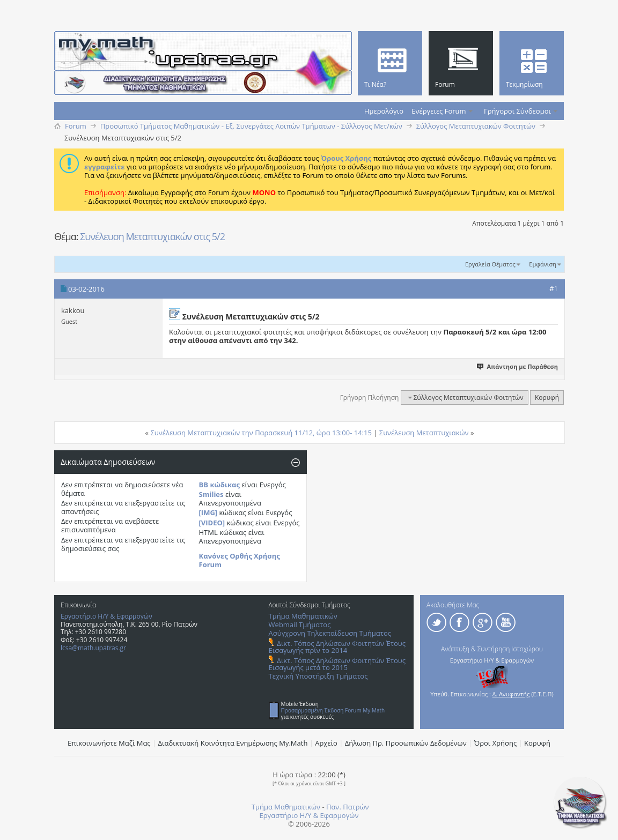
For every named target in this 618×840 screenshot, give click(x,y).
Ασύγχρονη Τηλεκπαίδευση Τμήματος (330, 633)
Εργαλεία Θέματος (490, 264)
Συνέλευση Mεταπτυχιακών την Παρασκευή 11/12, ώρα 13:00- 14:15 (261, 433)
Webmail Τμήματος (300, 625)
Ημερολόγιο (384, 111)
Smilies (211, 494)
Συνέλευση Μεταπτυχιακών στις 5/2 (152, 236)
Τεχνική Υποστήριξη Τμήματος (318, 676)
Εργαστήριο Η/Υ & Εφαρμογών (106, 616)
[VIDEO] (212, 523)
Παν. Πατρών (348, 807)
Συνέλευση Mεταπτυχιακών (424, 433)
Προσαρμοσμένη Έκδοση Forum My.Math (333, 710)
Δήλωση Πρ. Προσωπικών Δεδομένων (406, 743)
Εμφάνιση (543, 264)
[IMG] (208, 512)
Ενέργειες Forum (439, 111)
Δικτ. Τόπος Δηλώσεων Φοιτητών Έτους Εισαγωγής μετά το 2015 (337, 664)
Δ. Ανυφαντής (511, 694)
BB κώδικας (219, 485)
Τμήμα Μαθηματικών (303, 616)
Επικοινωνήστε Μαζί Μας (109, 743)
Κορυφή (547, 397)
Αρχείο (326, 743)
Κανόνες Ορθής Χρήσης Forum (240, 560)
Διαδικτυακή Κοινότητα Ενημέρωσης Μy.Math (233, 743)
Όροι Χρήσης (496, 743)
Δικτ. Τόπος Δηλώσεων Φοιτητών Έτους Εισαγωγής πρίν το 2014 (337, 647)
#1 (554, 288)
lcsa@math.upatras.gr (93, 648)
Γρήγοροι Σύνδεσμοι (517, 111)
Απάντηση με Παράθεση (522, 366)
